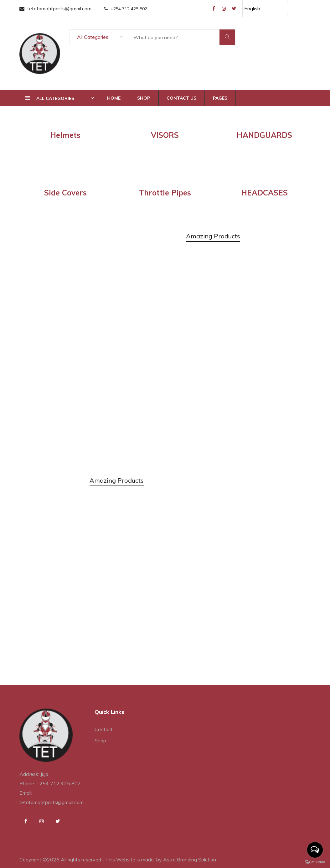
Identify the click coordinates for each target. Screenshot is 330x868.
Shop (144, 98)
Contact (104, 729)
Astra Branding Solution (190, 860)
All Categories (93, 37)
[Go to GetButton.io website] (315, 862)
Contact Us (181, 98)
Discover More (57, 357)
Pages (220, 98)
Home (114, 98)
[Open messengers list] (315, 850)
